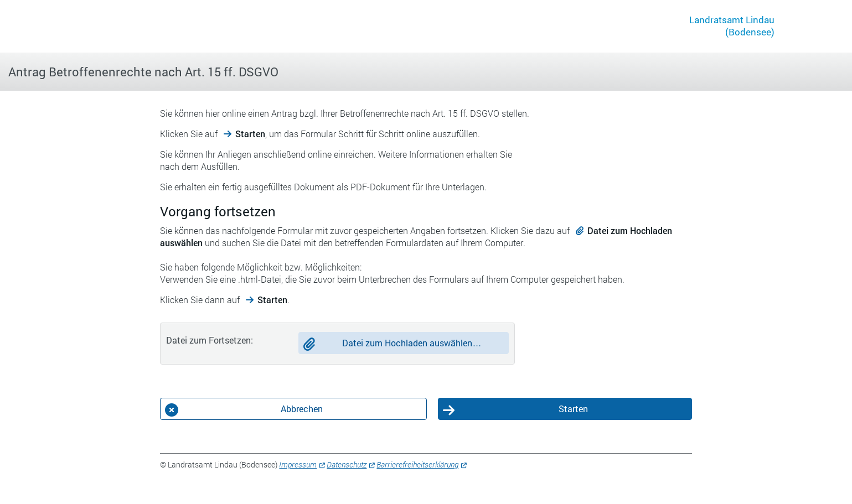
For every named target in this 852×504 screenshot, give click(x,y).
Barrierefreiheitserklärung (417, 464)
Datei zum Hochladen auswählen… (412, 343)
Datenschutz (347, 464)
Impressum (298, 464)
